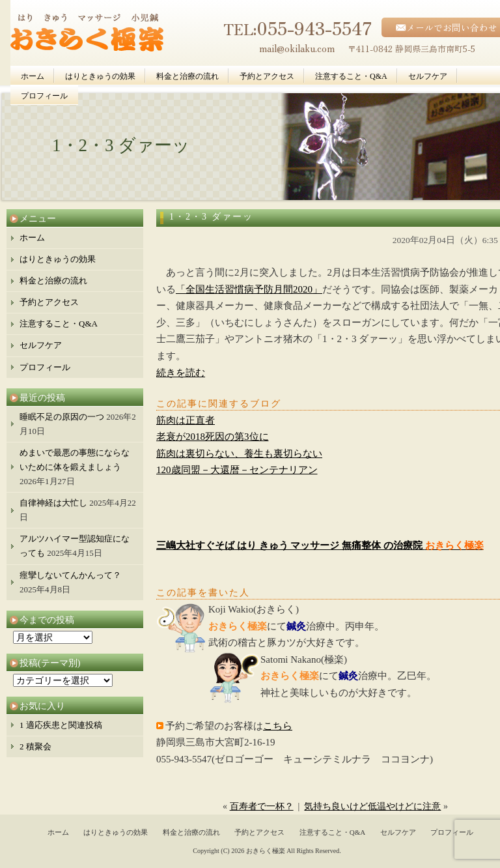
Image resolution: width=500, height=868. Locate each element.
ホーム (33, 76)
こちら (278, 726)
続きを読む (181, 373)
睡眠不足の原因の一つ (62, 417)
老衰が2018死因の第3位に (213, 437)
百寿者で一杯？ (262, 806)
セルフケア (428, 76)
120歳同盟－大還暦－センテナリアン (237, 470)
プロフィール (44, 96)
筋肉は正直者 (186, 420)
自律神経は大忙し (53, 503)
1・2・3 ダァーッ (211, 217)
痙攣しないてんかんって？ (70, 575)
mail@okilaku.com (297, 48)
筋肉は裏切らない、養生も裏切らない (239, 454)
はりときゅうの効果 (100, 76)
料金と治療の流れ (187, 76)
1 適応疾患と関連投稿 (61, 725)
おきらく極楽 (266, 851)
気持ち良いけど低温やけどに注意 (372, 806)
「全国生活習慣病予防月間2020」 (249, 289)
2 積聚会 (35, 746)
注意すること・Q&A (351, 76)
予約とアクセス (267, 76)
